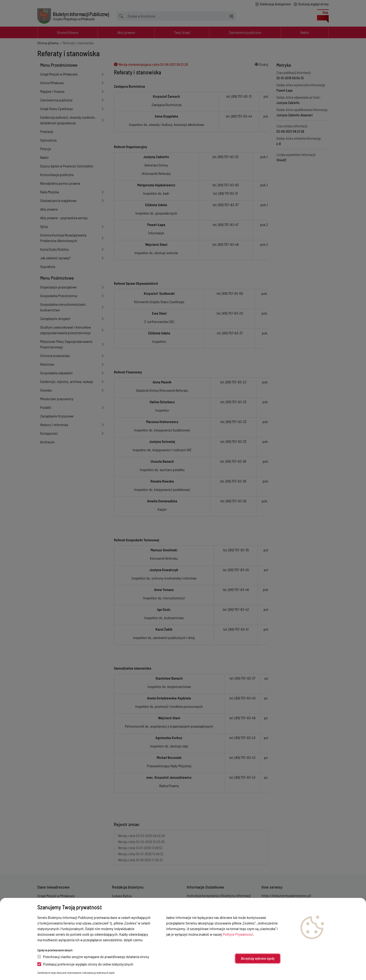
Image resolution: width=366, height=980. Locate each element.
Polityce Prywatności (238, 934)
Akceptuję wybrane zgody (258, 958)
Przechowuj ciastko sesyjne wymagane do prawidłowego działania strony (93, 957)
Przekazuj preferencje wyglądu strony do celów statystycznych (85, 964)
